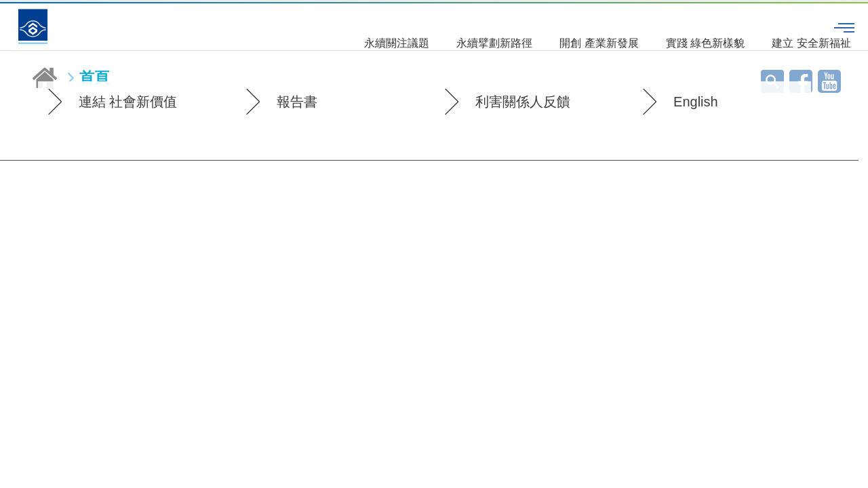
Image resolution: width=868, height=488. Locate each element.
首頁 (94, 78)
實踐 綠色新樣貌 (631, 27)
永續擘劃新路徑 (420, 27)
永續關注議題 (323, 27)
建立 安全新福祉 (737, 27)
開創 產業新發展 (525, 27)
